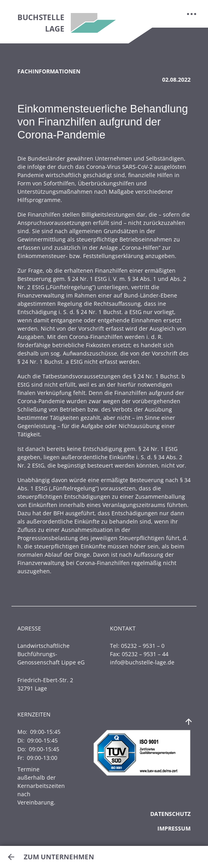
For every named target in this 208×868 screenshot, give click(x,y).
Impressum (174, 828)
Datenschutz (170, 814)
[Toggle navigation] (192, 14)
